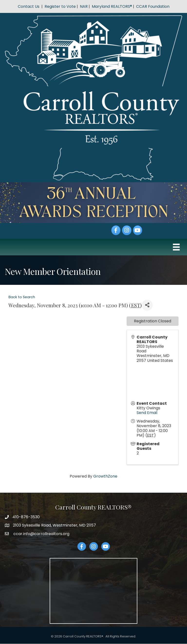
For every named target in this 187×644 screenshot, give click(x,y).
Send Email (147, 413)
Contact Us (29, 6)
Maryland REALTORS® (112, 6)
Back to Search (22, 297)
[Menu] (176, 247)
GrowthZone (105, 476)
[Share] (147, 305)
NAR (84, 6)
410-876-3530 (26, 517)
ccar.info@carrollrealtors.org (41, 534)
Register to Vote (60, 6)
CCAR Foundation (153, 6)
